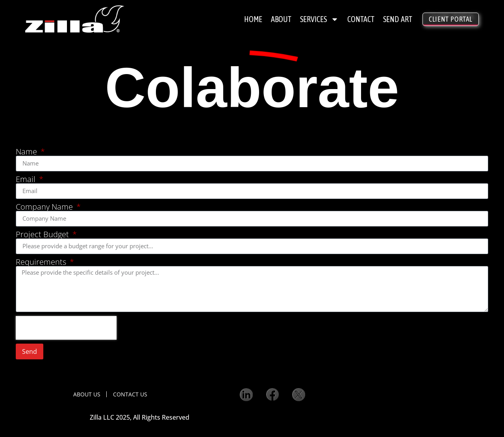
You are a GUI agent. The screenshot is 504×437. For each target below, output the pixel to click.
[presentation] (66, 328)
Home (253, 19)
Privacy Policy (203, 421)
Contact (361, 19)
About (281, 19)
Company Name (45, 207)
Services (319, 19)
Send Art (398, 19)
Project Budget (43, 234)
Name (27, 152)
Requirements (42, 262)
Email (27, 179)
